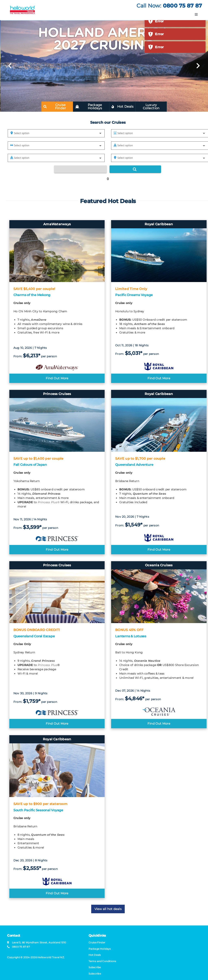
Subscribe (95, 974)
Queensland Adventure (134, 465)
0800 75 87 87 (182, 6)
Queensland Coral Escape (34, 636)
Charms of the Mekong (32, 295)
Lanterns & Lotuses (131, 636)
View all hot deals (108, 909)
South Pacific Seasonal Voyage (38, 810)
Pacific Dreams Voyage (134, 295)
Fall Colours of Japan (30, 465)
